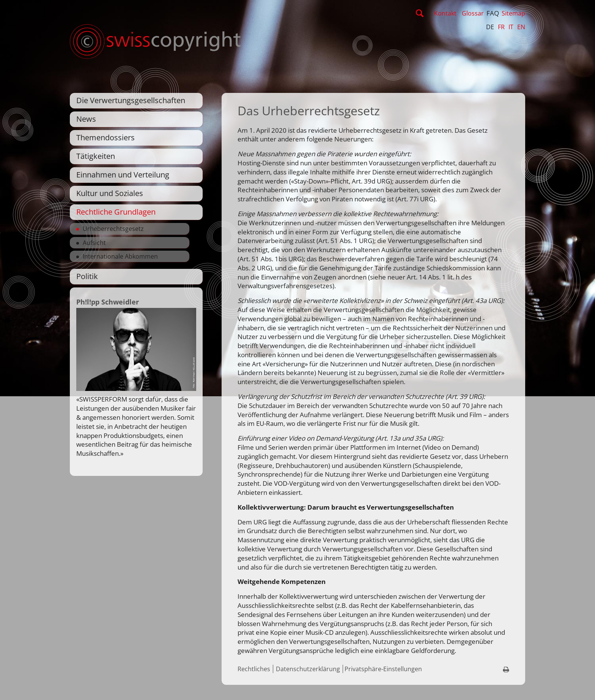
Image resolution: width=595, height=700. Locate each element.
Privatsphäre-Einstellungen (383, 669)
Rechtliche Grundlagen (116, 212)
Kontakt (445, 13)
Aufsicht (94, 243)
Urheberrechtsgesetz (113, 229)
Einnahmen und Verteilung (123, 175)
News (86, 119)
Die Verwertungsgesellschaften (131, 100)
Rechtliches (254, 669)
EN (521, 27)
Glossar (473, 13)
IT (511, 27)
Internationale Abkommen (120, 256)
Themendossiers (105, 137)
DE (490, 27)
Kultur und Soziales (110, 193)
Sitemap (513, 13)
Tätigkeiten (96, 156)
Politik (87, 276)
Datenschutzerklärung (308, 669)
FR (501, 27)
